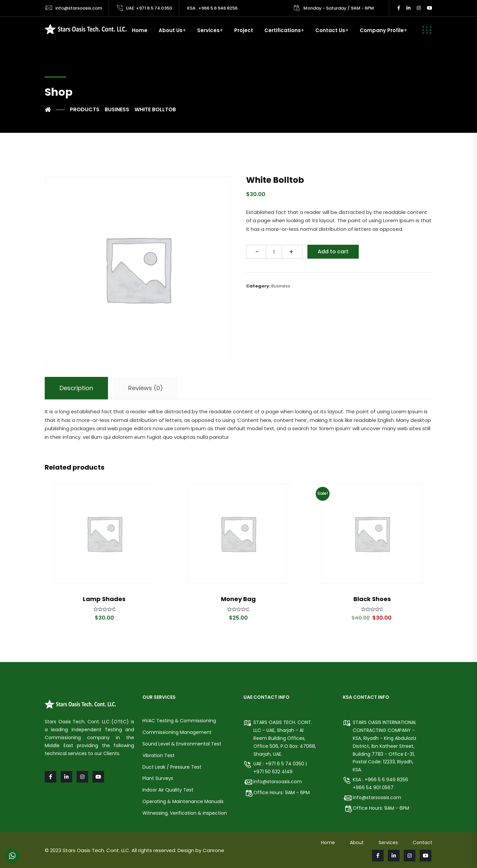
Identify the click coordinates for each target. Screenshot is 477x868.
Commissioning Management (177, 732)
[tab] (76, 388)
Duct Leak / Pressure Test (172, 767)
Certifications (283, 30)
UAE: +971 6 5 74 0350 (149, 8)
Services (208, 30)
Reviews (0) (146, 388)
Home (140, 30)
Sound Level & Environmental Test (182, 744)
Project (244, 30)
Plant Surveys (158, 778)
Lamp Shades (104, 599)
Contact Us (330, 30)
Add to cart (333, 252)
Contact (423, 842)
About (357, 842)
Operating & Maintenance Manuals (183, 801)
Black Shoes (372, 599)
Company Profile (382, 30)
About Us (171, 30)
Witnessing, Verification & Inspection (185, 813)
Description (76, 388)
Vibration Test (159, 755)
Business (281, 286)
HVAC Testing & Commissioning (179, 721)
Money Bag (238, 599)
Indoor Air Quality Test (168, 790)
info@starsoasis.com (79, 8)
